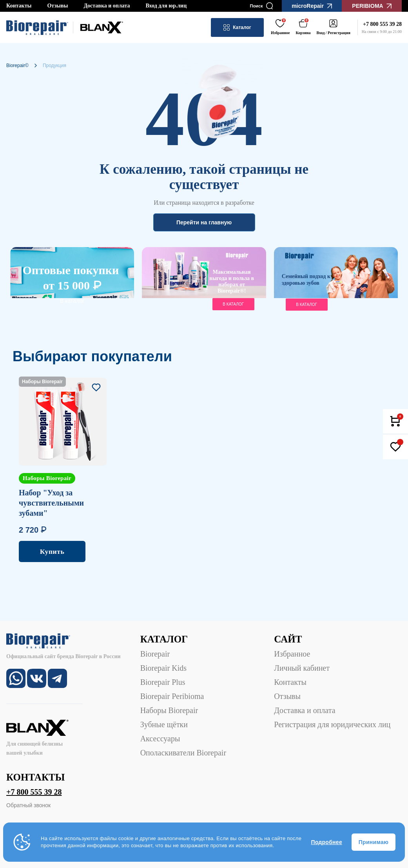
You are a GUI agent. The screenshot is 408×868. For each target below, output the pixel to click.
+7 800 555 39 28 (34, 792)
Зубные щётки (164, 724)
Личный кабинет (302, 668)
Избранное (292, 654)
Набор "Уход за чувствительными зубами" (51, 503)
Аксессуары (160, 739)
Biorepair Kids (163, 668)
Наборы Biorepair (169, 710)
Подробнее (326, 842)
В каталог (72, 301)
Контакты (19, 6)
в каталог (233, 304)
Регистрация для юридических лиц (332, 724)
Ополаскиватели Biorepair (183, 753)
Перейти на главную (204, 222)
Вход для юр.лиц (166, 6)
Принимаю (374, 842)
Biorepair (155, 654)
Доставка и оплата (107, 6)
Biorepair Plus (163, 682)
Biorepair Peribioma (172, 696)
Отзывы (57, 6)
